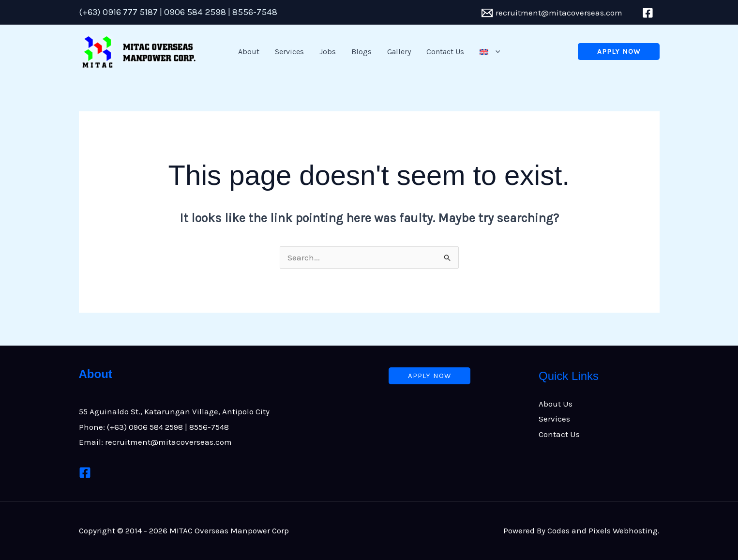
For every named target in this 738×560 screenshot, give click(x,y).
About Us (556, 404)
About (249, 52)
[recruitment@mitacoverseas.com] (552, 13)
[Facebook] (85, 473)
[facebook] (649, 13)
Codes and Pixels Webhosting (602, 530)
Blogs (361, 52)
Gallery (399, 52)
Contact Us (445, 52)
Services (289, 52)
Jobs (328, 52)
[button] (490, 52)
